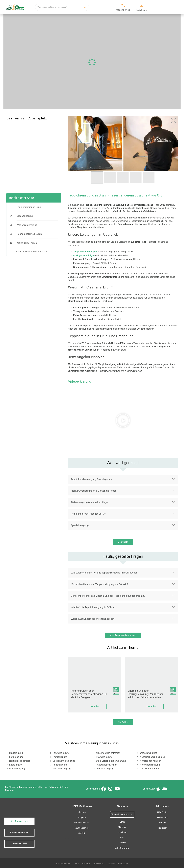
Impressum (123, 864)
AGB (77, 864)
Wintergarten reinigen (150, 761)
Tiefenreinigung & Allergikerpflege (89, 502)
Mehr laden (123, 542)
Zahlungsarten (82, 828)
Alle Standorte (122, 848)
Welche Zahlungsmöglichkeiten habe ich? (93, 619)
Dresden (122, 843)
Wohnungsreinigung (150, 765)
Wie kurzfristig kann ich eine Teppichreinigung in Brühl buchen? (105, 573)
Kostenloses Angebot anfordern (32, 252)
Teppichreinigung (105, 769)
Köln (122, 838)
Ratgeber (163, 828)
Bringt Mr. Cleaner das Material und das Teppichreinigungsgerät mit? (108, 596)
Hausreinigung (60, 765)
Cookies (111, 864)
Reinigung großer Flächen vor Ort (89, 514)
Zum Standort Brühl (149, 769)
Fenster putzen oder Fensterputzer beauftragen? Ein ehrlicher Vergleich (89, 694)
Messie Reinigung (62, 769)
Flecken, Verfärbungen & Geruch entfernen (94, 491)
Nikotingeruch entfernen (108, 753)
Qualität (82, 833)
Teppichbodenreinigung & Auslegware (91, 479)
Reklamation (162, 817)
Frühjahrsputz (60, 757)
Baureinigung (16, 753)
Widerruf (86, 864)
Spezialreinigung (80, 525)
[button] (173, 120)
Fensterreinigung (61, 753)
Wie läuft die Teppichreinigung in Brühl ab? (94, 607)
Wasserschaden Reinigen (152, 757)
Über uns (82, 812)
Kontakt (162, 823)
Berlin (122, 822)
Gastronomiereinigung (64, 761)
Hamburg (122, 832)
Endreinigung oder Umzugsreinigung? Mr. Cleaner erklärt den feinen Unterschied (146, 694)
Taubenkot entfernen (107, 765)
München (122, 827)
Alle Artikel (123, 722)
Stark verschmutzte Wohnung (111, 761)
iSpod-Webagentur (79, 839)
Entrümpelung (16, 757)
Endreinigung (16, 765)
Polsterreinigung (104, 757)
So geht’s (82, 817)
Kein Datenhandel (64, 864)
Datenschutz (99, 864)
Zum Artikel (94, 706)
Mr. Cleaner (11, 787)
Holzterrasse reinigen (20, 761)
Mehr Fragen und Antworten (123, 635)
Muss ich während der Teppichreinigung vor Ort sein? (100, 584)
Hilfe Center (162, 812)
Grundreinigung (17, 769)
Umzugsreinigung (148, 753)
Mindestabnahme (82, 823)
